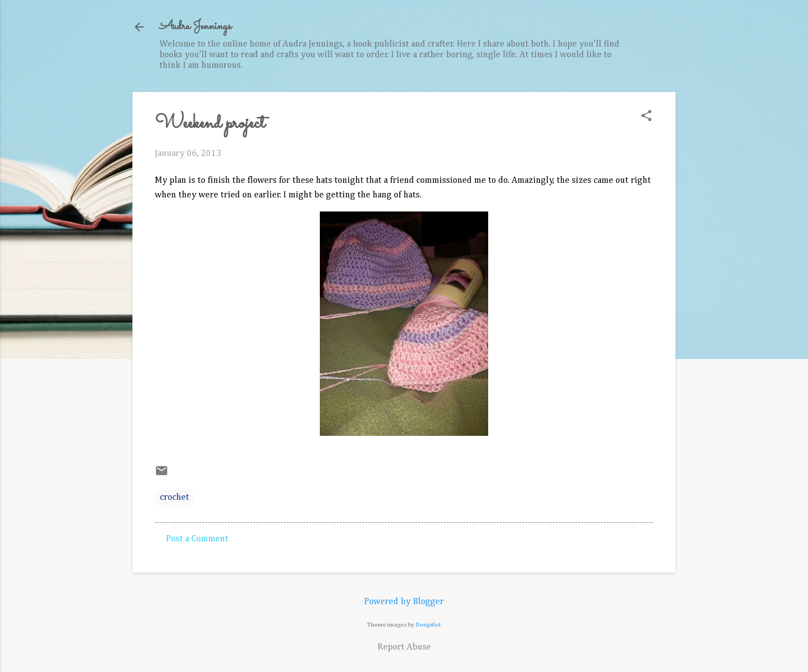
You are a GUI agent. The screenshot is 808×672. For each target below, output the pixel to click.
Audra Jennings (195, 27)
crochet (175, 498)
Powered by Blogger (404, 602)
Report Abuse (404, 647)
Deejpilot (428, 625)
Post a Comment (197, 539)
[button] (646, 117)
